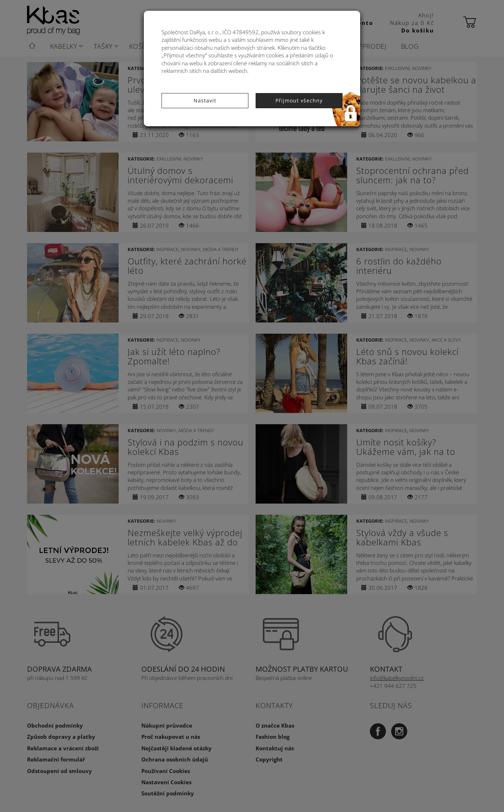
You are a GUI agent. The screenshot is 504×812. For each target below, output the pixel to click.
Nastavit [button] (205, 100)
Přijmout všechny (299, 100)
